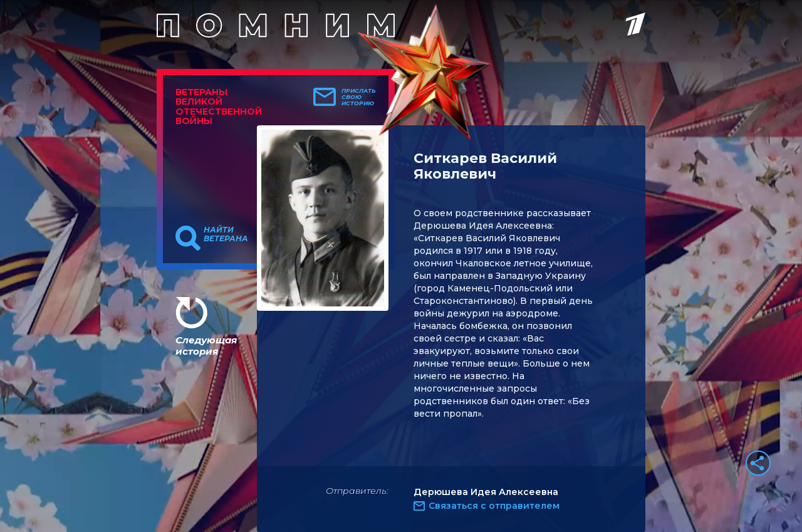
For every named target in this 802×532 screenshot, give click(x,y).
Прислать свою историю (359, 97)
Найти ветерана (226, 234)
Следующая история (206, 346)
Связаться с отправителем (494, 506)
